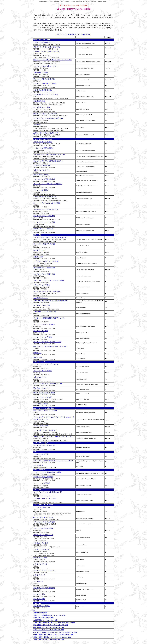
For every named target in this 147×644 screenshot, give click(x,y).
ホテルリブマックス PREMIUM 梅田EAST (49, 118)
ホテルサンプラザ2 (40, 564)
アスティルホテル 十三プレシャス (46, 364)
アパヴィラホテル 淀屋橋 (43, 142)
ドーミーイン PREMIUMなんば (45, 312)
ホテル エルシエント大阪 (43, 90)
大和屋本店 (37, 353)
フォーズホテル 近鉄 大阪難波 (44, 324)
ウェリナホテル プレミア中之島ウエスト (48, 161)
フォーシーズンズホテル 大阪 (44, 79)
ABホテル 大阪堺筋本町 (42, 166)
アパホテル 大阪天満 (41, 454)
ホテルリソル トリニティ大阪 (44, 222)
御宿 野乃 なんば (39, 250)
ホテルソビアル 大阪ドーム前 (44, 445)
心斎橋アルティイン (41, 298)
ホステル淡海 (38, 465)
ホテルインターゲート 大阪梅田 (45, 83)
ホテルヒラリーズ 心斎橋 (43, 337)
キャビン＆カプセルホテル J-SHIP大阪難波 (49, 280)
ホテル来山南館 (39, 599)
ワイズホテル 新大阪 (41, 404)
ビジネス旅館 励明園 (41, 426)
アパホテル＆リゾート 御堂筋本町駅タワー (49, 155)
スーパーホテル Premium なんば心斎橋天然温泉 (51, 301)
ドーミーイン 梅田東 (41, 73)
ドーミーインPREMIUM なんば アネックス (49, 318)
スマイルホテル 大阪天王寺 (43, 535)
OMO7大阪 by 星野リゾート (43, 517)
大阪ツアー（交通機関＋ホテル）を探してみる (74, 34)
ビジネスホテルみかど (42, 549)
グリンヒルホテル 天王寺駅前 (44, 522)
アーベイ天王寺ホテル (42, 507)
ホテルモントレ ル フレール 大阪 (45, 114)
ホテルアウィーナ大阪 (42, 606)
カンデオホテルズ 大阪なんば (44, 274)
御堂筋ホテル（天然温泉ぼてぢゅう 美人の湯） (51, 346)
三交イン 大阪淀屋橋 (41, 190)
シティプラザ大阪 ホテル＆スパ (45, 197)
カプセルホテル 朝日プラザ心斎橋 (46, 261)
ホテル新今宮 (38, 581)
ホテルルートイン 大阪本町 (43, 229)
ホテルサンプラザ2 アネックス (45, 570)
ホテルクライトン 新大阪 (43, 397)
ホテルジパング (39, 575)
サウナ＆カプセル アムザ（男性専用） (47, 291)
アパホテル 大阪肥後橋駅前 (43, 148)
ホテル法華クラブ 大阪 (42, 107)
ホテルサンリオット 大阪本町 (44, 216)
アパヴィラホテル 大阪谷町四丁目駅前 (47, 472)
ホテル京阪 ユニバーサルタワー (45, 430)
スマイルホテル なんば (42, 305)
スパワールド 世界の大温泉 (43, 528)
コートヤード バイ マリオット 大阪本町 (48, 184)
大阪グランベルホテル (42, 170)
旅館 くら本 (38, 357)
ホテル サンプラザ (40, 558)
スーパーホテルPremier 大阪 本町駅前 (47, 203)
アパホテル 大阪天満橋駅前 (43, 477)
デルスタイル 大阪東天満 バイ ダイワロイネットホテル (54, 461)
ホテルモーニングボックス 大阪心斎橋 (47, 342)
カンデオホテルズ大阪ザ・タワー (46, 66)
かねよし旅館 (38, 257)
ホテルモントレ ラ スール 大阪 (45, 499)
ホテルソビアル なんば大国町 (44, 588)
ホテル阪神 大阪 (39, 101)
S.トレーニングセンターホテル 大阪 (46, 51)
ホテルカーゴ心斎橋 (41, 331)
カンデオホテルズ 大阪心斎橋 (44, 268)
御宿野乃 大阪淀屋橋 (41, 175)
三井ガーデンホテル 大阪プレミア (46, 133)
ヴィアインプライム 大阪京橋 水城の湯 (48, 492)
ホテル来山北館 (39, 594)
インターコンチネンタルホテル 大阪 (47, 47)
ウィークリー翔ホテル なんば (44, 244)
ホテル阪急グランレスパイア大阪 (46, 94)
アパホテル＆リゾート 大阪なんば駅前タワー (50, 237)
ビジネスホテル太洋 (41, 543)
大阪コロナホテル (40, 377)
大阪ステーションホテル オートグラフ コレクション (52, 60)
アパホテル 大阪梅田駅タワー (44, 42)
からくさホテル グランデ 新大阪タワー (48, 384)
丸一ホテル (37, 125)
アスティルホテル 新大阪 (43, 371)
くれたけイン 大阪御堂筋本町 (44, 179)
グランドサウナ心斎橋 (42, 285)
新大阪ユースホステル (42, 388)
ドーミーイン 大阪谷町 (42, 483)
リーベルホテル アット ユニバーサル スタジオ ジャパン (54, 437)
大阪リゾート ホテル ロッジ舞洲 (45, 411)
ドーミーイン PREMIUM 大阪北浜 (46, 209)
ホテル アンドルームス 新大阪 (44, 393)
